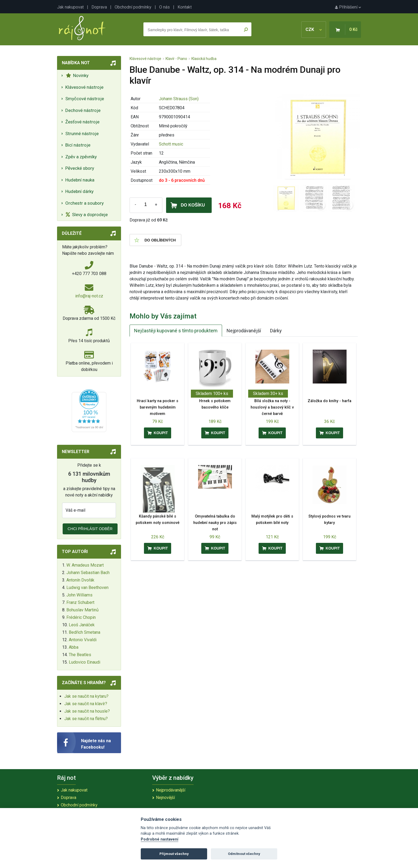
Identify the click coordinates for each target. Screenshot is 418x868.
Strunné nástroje (82, 134)
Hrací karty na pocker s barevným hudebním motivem (158, 407)
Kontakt (185, 7)
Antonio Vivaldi (83, 640)
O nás (164, 7)
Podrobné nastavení (160, 839)
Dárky (276, 331)
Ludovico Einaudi (85, 662)
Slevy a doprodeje (87, 215)
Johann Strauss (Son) (179, 99)
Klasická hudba (204, 59)
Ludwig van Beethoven (87, 588)
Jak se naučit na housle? (87, 711)
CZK (314, 29)
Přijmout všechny (174, 854)
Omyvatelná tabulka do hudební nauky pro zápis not (215, 523)
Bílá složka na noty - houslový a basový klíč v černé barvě (272, 407)
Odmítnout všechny (244, 854)
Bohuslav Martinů (83, 610)
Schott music (171, 144)
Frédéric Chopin (81, 617)
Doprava (99, 7)
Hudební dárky (79, 191)
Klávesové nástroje (84, 87)
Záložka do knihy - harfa (329, 401)
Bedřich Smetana (85, 632)
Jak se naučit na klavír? (86, 704)
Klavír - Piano (176, 59)
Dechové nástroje (83, 110)
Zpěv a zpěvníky (81, 157)
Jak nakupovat (70, 7)
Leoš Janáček (82, 625)
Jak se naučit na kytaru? (86, 696)
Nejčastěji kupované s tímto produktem (176, 331)
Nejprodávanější (244, 331)
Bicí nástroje (78, 145)
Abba (74, 647)
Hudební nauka (80, 180)
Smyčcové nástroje (85, 99)
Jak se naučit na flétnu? (86, 719)
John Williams (79, 595)
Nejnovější (165, 798)
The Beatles (80, 655)
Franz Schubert (80, 602)
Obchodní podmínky (133, 7)
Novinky (77, 75)
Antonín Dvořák (80, 580)
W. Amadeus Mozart (85, 565)
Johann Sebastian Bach (88, 573)
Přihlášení (348, 7)
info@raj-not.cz (89, 296)
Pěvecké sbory (80, 168)
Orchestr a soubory (85, 203)
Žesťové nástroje (82, 122)
